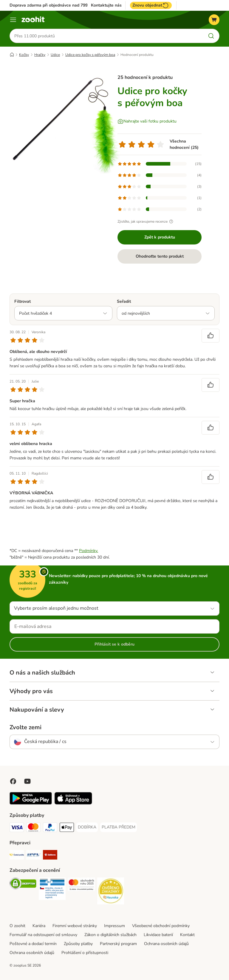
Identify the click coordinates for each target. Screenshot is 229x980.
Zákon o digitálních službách (110, 935)
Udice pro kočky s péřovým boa (90, 55)
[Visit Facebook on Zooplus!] (13, 781)
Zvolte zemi (25, 727)
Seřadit (124, 301)
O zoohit (17, 926)
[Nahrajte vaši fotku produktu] (147, 121)
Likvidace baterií (158, 935)
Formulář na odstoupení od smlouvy (43, 935)
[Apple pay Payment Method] (67, 828)
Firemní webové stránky (75, 926)
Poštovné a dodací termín (33, 944)
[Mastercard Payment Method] (33, 828)
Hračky (40, 55)
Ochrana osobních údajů (166, 944)
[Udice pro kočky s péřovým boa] (66, 124)
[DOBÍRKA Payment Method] (87, 827)
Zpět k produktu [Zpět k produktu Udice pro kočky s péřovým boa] (160, 237)
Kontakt (187, 935)
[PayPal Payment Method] (50, 828)
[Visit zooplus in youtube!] (27, 781)
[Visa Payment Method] (17, 828)
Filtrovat (23, 301)
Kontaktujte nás (106, 5)
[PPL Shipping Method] (33, 856)
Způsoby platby (78, 944)
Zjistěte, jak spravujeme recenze (146, 221)
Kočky (24, 55)
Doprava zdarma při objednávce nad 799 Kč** (53, 5)
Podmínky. (89, 551)
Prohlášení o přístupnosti (85, 953)
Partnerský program (118, 944)
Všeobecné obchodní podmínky (161, 926)
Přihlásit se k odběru (114, 644)
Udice (55, 55)
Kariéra (39, 926)
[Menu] (13, 20)
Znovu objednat (151, 5)
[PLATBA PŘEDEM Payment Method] (119, 827)
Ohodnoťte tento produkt (160, 256)
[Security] (23, 885)
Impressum (114, 926)
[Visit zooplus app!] (31, 803)
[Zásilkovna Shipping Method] (50, 856)
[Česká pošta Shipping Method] (17, 856)
